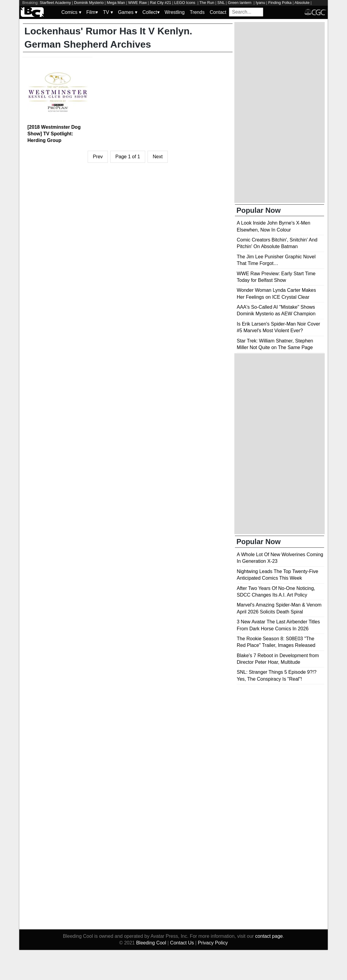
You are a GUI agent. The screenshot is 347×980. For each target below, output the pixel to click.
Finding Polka (280, 3)
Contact (218, 12)
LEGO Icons (185, 3)
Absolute (302, 3)
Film (92, 12)
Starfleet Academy (55, 3)
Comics (71, 12)
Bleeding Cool (151, 943)
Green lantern (240, 3)
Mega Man (116, 3)
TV (108, 12)
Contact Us (182, 943)
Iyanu (260, 3)
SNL (221, 3)
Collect (151, 12)
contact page (269, 936)
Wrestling (175, 12)
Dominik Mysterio (89, 3)
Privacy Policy (213, 943)
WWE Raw (137, 3)
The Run (207, 3)
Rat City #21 (161, 3)
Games (128, 12)
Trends (197, 12)
